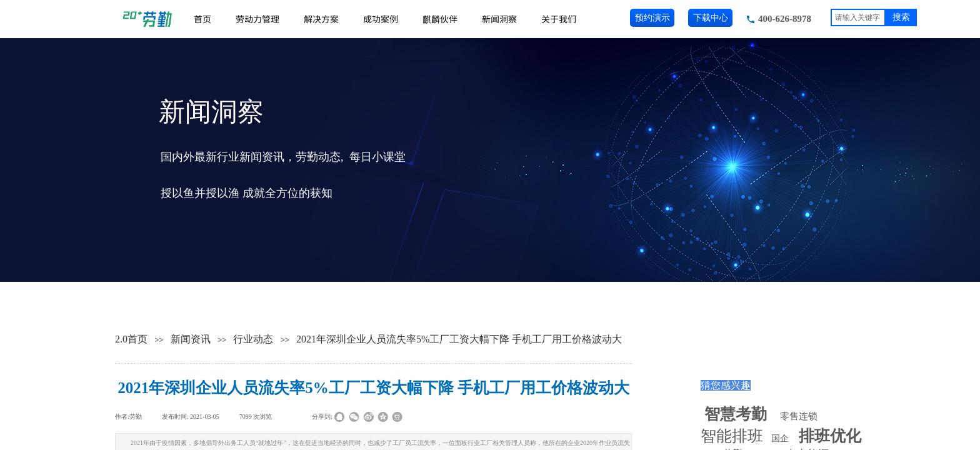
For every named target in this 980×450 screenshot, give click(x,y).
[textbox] (858, 17)
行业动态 (253, 339)
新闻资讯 (191, 339)
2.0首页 (131, 339)
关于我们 (559, 19)
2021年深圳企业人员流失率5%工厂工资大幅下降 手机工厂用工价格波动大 (459, 339)
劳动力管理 (257, 19)
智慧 (736, 414)
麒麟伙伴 (440, 19)
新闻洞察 (499, 19)
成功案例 (381, 19)
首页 (202, 19)
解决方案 (321, 19)
